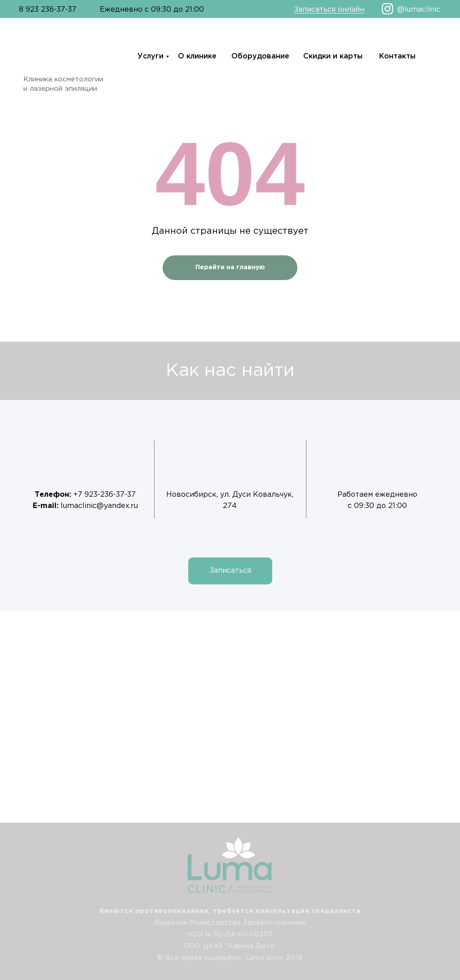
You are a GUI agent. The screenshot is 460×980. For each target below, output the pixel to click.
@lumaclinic (419, 10)
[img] (444, 911)
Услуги (150, 56)
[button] (230, 571)
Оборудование (260, 56)
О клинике (197, 56)
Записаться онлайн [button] (329, 10)
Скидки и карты (333, 56)
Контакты (397, 56)
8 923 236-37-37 (48, 10)
